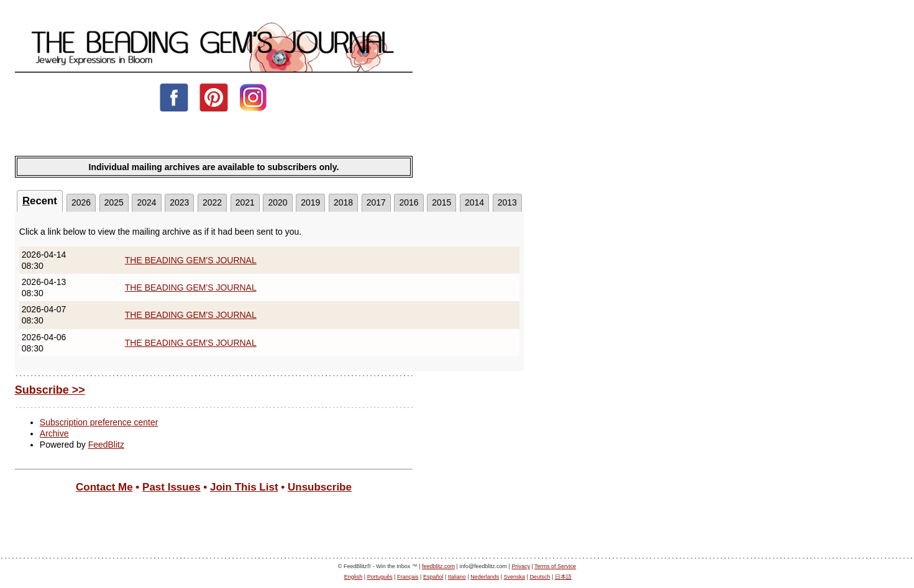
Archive (54, 433)
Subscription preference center (99, 422)
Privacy (521, 566)
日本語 (563, 577)
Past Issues (171, 487)
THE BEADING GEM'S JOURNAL (191, 260)
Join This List (244, 487)
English (354, 577)
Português (380, 577)
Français (408, 577)
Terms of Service (555, 566)
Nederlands (485, 577)
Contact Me (104, 487)
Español (433, 577)
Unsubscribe (320, 487)
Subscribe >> (50, 390)
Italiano (457, 577)
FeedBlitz (106, 445)
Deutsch (540, 577)
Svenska (515, 577)
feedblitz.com (438, 566)
